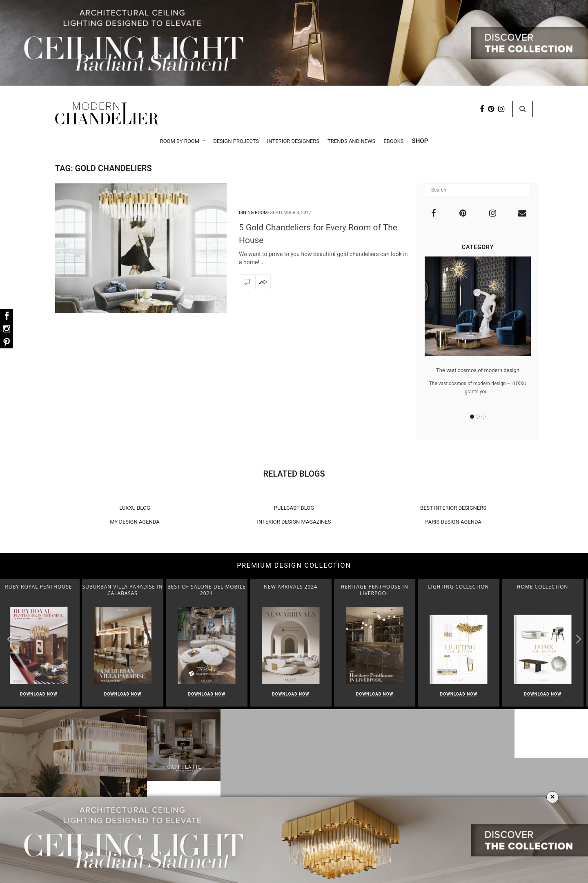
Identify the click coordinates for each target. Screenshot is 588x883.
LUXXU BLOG (135, 508)
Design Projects (236, 141)
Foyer (296, 785)
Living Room (296, 764)
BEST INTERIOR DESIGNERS (453, 508)
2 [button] (478, 417)
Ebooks (393, 141)
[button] (578, 639)
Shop (420, 141)
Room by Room (180, 141)
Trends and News (351, 141)
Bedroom (296, 796)
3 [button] (483, 417)
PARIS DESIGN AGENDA (453, 522)
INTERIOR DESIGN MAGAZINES (294, 522)
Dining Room (253, 213)
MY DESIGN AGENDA (135, 522)
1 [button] (472, 417)
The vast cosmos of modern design (478, 370)
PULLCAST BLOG (294, 508)
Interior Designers (293, 141)
